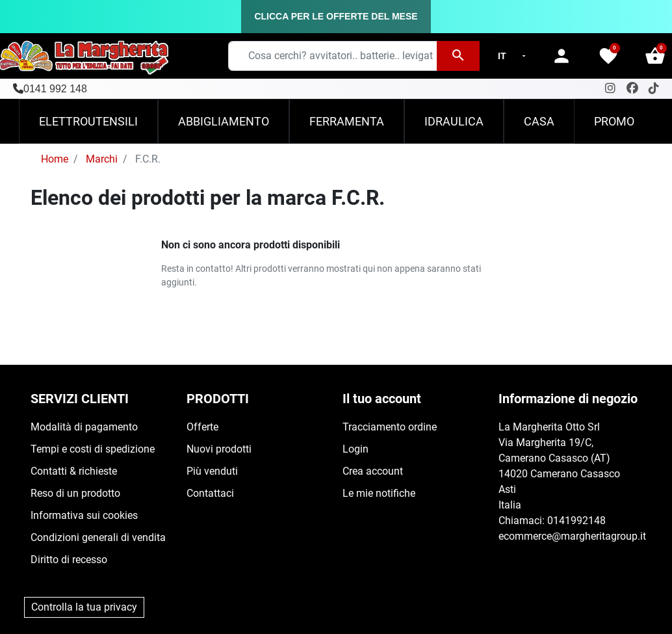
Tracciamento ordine (390, 427)
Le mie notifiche (379, 493)
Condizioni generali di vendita (98, 537)
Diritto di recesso (69, 560)
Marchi (102, 159)
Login (355, 449)
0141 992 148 (55, 89)
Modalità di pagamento (84, 427)
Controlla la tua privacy (84, 607)
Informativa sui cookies (84, 515)
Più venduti (212, 471)
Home (55, 159)
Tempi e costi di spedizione (93, 449)
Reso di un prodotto (75, 493)
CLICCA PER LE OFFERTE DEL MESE (336, 16)
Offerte (202, 427)
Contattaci (210, 493)
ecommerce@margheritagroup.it (572, 536)
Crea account (373, 471)
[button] (655, 56)
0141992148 (576, 521)
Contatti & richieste (74, 471)
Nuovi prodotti (219, 449)
